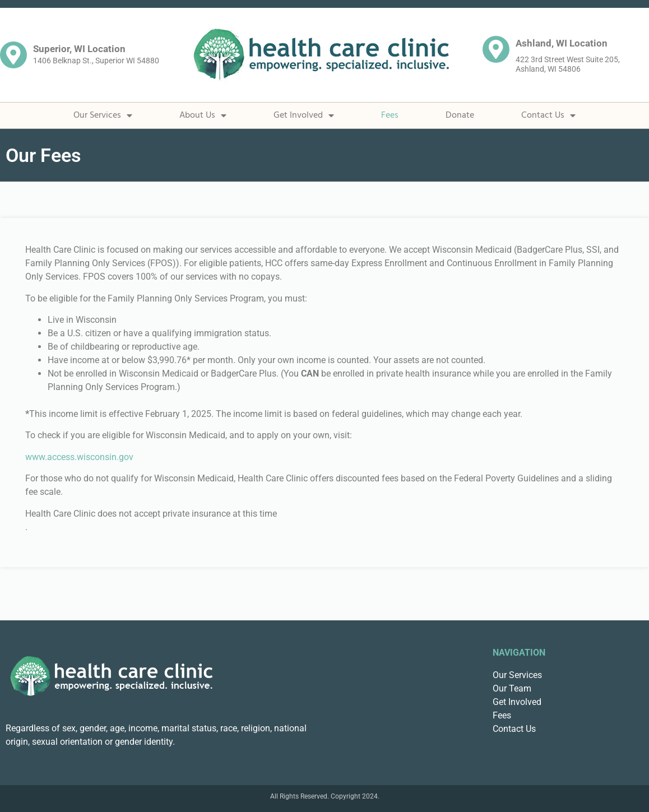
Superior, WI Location (79, 49)
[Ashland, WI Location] (496, 49)
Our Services (103, 115)
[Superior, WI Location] (13, 55)
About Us (203, 115)
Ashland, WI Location (562, 43)
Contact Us (548, 115)
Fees (390, 115)
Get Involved (304, 115)
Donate (460, 115)
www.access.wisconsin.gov (79, 457)
